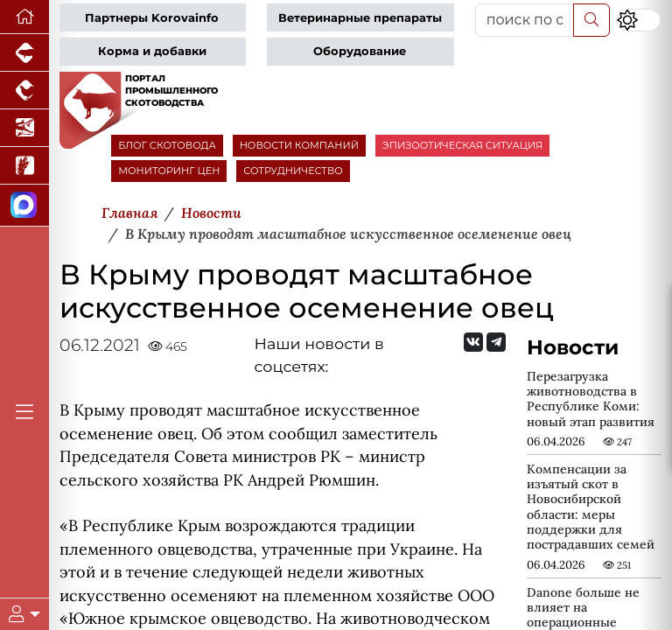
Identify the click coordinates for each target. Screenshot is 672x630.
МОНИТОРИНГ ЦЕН (169, 171)
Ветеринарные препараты (360, 18)
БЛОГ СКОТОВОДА (167, 145)
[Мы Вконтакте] (473, 342)
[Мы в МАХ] (24, 206)
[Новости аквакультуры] (24, 128)
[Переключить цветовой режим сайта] (638, 20)
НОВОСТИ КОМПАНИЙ (299, 145)
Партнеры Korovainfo (152, 18)
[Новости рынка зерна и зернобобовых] (24, 166)
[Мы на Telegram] (496, 342)
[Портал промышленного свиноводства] (24, 53)
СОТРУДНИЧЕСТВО (293, 171)
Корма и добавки (152, 51)
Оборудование (360, 51)
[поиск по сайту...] (525, 20)
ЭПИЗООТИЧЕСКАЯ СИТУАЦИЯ (462, 145)
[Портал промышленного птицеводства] (24, 91)
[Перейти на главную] (24, 17)
